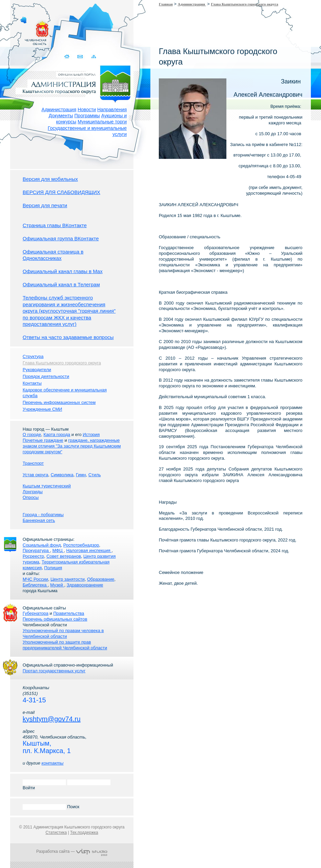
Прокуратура (36, 550)
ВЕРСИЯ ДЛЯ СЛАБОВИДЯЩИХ (61, 192)
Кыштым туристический (47, 486)
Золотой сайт (18, 30)
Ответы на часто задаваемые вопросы (68, 337)
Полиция (53, 568)
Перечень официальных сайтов (55, 619)
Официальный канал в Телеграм (61, 284)
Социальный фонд (42, 545)
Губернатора (35, 613)
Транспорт (33, 463)
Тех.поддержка (84, 833)
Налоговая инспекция (89, 550)
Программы (87, 116)
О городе (32, 435)
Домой (67, 57)
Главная (166, 4)
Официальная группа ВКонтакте (61, 238)
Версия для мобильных (50, 179)
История (91, 435)
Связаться (81, 57)
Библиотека (35, 585)
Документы (61, 116)
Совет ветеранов (64, 556)
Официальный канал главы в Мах (63, 271)
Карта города (57, 435)
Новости (87, 110)
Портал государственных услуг (54, 671)
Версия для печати (45, 205)
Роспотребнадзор (81, 545)
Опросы (31, 497)
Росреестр (33, 556)
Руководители (37, 370)
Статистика (56, 833)
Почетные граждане (43, 440)
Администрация (59, 110)
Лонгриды (33, 492)
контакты (53, 763)
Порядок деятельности (46, 376)
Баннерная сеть (39, 520)
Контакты (32, 383)
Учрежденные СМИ (42, 409)
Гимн (81, 475)
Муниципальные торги (102, 122)
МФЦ (58, 550)
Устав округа (35, 475)
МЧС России (35, 579)
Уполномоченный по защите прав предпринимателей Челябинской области (65, 645)
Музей (57, 585)
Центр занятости (67, 579)
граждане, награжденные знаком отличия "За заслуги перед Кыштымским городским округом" (72, 446)
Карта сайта (94, 57)
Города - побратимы (43, 515)
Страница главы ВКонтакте (55, 225)
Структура (33, 356)
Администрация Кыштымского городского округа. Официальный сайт (75, 83)
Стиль (94, 475)
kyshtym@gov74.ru (52, 719)
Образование (101, 579)
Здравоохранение (85, 585)
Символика (62, 475)
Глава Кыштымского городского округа (244, 4)
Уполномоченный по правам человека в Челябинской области (63, 633)
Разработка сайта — (72, 851)
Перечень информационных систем (59, 402)
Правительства (69, 613)
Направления (112, 110)
